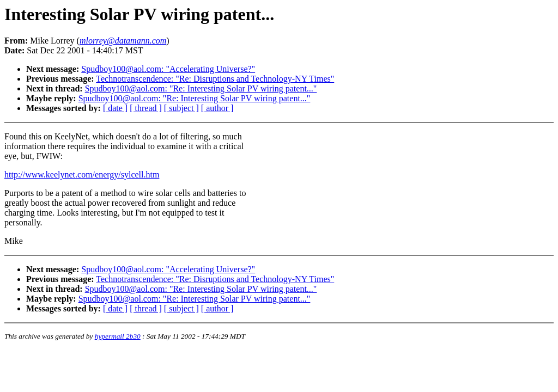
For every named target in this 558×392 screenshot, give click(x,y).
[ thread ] (146, 108)
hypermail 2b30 (118, 336)
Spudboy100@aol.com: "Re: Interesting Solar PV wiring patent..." (201, 88)
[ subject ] (181, 108)
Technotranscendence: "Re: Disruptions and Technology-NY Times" (215, 79)
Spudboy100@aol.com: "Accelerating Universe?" (168, 69)
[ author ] (217, 108)
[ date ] (115, 108)
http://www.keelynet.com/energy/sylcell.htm (82, 174)
